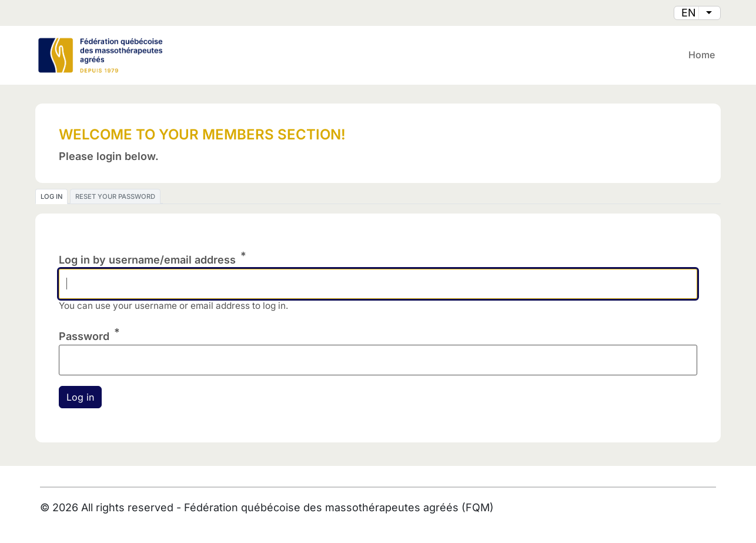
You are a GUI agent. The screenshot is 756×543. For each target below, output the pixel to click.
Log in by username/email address (147, 260)
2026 (65, 507)
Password (84, 336)
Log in (51, 196)
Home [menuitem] (702, 55)
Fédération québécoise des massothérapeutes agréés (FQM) (339, 507)
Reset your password (115, 196)
